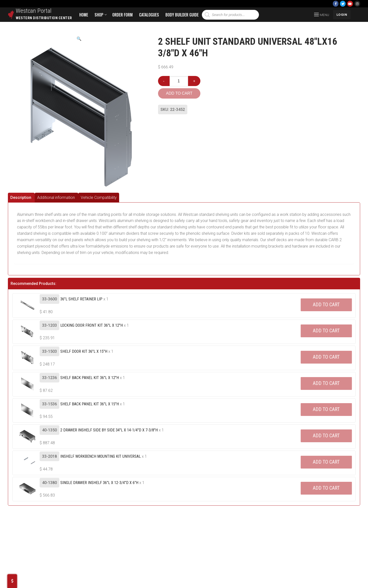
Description (21, 198)
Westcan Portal (34, 11)
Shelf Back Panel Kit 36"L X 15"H (90, 404)
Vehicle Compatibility (99, 198)
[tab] (21, 198)
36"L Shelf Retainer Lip (81, 299)
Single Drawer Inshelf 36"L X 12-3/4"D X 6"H (99, 483)
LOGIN (342, 15)
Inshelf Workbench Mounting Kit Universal (101, 456)
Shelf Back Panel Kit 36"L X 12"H (90, 378)
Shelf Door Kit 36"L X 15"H (84, 351)
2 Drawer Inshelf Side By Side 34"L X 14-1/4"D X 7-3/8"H (109, 430)
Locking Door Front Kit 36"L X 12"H (92, 325)
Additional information (56, 198)
